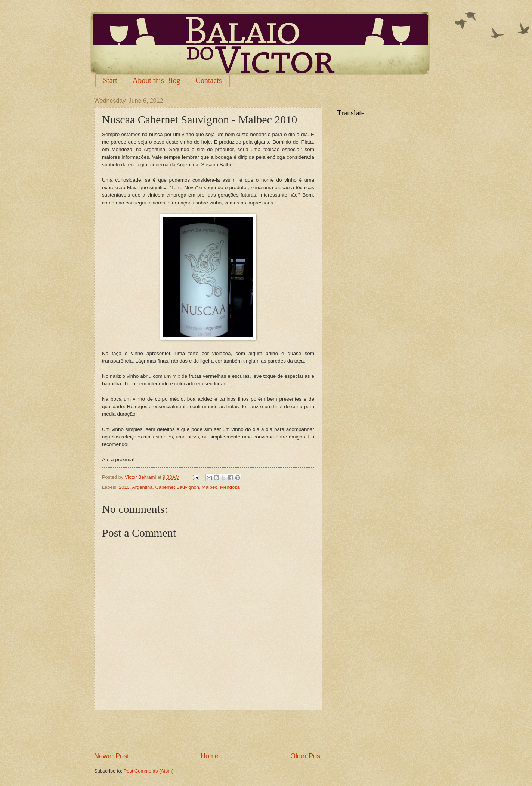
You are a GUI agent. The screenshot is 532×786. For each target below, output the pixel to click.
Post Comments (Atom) (149, 771)
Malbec (210, 487)
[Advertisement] (208, 731)
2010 (124, 487)
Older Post (306, 756)
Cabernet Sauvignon (177, 487)
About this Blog (157, 80)
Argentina (142, 487)
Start (110, 80)
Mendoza (230, 487)
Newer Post (112, 756)
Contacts (209, 80)
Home (210, 756)
